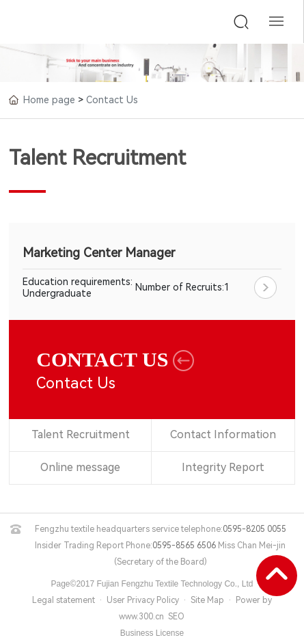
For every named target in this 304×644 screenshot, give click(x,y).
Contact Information (223, 435)
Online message (80, 468)
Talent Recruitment (80, 435)
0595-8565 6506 (184, 546)
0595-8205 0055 (254, 529)
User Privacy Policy (143, 600)
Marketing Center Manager (99, 253)
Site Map (207, 600)
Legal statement (64, 600)
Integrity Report (223, 468)
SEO (176, 617)
